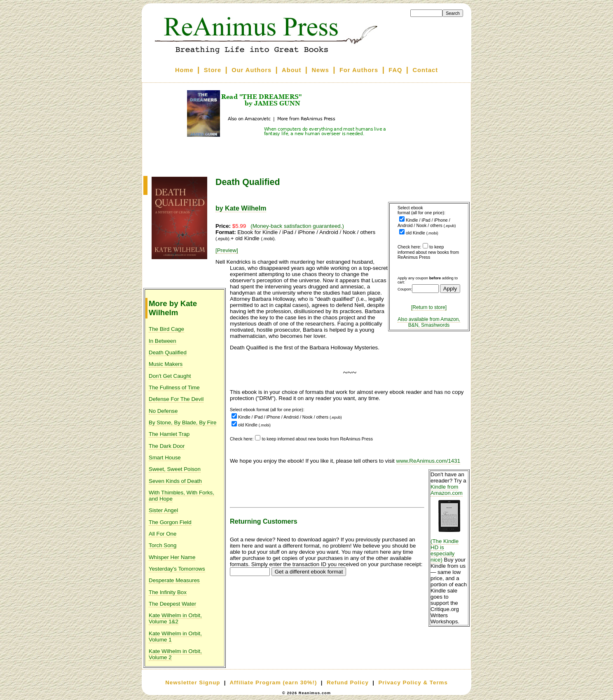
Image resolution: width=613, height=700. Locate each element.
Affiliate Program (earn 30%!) (273, 682)
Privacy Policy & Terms (413, 682)
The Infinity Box (168, 592)
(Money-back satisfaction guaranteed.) (297, 226)
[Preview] (227, 250)
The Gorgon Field (170, 522)
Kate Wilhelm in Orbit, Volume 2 (175, 654)
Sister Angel (163, 510)
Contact (426, 70)
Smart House (165, 458)
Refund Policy (348, 682)
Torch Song (163, 545)
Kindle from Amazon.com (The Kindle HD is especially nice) (449, 523)
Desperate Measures (174, 580)
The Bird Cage (166, 329)
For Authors (359, 70)
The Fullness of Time (174, 387)
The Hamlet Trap (169, 434)
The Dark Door (167, 446)
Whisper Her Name (172, 557)
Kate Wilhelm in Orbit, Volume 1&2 (175, 618)
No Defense (163, 411)
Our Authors (252, 70)
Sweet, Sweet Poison (175, 469)
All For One (163, 534)
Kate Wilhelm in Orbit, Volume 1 (175, 637)
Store (213, 70)
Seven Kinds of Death (175, 481)
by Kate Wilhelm (241, 208)
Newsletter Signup (193, 682)
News (321, 70)
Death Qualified (168, 352)
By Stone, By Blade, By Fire (182, 423)
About (291, 70)
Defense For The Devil (176, 399)
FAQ (395, 70)
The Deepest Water (172, 604)
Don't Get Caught (170, 376)
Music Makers (166, 364)
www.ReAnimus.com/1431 (428, 461)
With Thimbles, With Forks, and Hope (181, 496)
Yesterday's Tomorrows (177, 569)
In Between (163, 341)
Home (184, 70)
